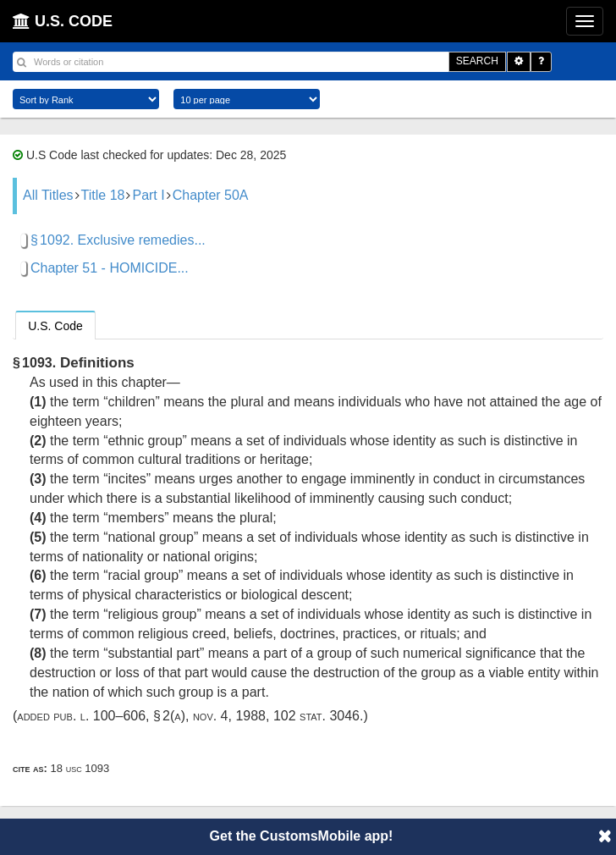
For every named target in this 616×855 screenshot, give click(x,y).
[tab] (55, 325)
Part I (148, 195)
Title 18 (103, 195)
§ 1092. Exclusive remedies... (118, 240)
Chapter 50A (211, 195)
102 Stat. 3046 (316, 716)
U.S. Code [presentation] (55, 326)
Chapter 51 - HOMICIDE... (110, 268)
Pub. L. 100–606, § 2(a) (119, 716)
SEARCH (477, 61)
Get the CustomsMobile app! (302, 836)
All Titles (48, 195)
